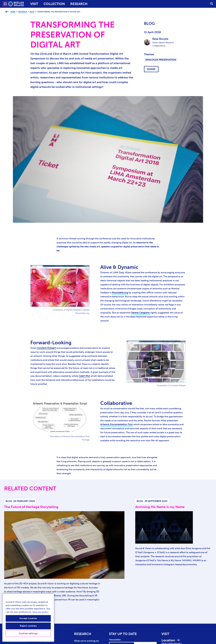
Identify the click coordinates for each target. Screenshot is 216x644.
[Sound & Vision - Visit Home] (8, 4)
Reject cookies (28, 626)
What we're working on (86, 641)
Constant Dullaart (46, 348)
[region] (28, 618)
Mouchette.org (120, 293)
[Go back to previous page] (7, 12)
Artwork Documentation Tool (117, 424)
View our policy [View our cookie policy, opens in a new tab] (40, 612)
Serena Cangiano (141, 313)
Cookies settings (28, 633)
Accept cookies (28, 618)
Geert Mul (84, 376)
